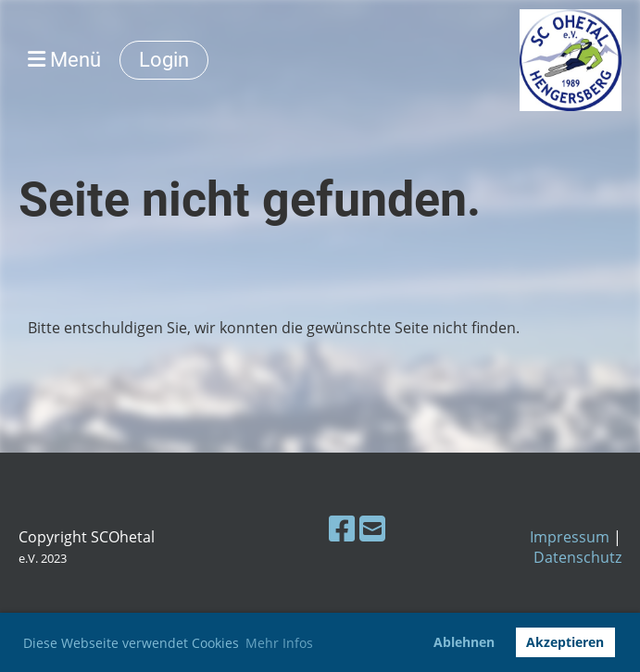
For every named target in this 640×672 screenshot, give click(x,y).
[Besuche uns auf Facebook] (342, 528)
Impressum (570, 537)
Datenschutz (577, 557)
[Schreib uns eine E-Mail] (372, 528)
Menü (64, 60)
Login (164, 60)
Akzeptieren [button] (565, 642)
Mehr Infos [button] (279, 643)
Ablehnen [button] (464, 642)
